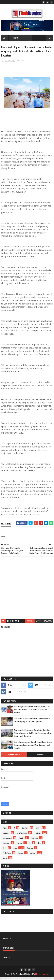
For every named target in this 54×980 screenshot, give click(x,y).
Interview (35, 841)
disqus (39, 624)
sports (5, 861)
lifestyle (19, 846)
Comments (40, 757)
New (39, 846)
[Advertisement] (27, 590)
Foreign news (7, 841)
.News (5, 830)
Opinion (30, 851)
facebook (48, 624)
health (21, 841)
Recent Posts (14, 757)
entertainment (22, 836)
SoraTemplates (18, 977)
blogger (30, 624)
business (25, 830)
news (22, 63)
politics (33, 856)
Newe (4, 851)
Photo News (7, 856)
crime (38, 830)
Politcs (21, 856)
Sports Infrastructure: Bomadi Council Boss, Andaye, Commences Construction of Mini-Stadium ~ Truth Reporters (33, 748)
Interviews (6, 846)
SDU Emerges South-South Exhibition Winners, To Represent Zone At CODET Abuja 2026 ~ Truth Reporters (32, 712)
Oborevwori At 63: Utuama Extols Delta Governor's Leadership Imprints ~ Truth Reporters (32, 722)
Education (6, 836)
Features (38, 836)
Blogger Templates (42, 977)
